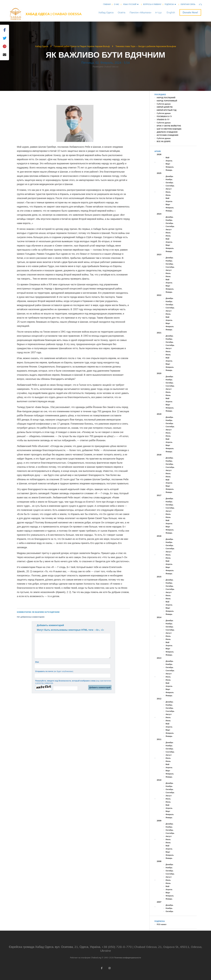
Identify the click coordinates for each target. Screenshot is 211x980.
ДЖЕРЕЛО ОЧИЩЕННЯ (167, 132)
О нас (117, 4)
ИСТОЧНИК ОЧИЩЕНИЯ (167, 135)
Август (169, 189)
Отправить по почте (54, 671)
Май (167, 158)
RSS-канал (162, 924)
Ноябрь (169, 179)
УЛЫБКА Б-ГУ (163, 120)
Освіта (122, 12)
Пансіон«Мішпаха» (141, 12)
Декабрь (169, 176)
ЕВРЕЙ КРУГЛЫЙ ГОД (167, 110)
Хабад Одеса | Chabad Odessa (54, 14)
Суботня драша (164, 104)
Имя (37, 662)
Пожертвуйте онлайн (190, 12)
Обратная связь (188, 4)
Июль (168, 192)
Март (168, 164)
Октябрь (169, 183)
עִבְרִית (158, 12)
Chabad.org (96, 958)
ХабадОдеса (106, 12)
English (171, 12)
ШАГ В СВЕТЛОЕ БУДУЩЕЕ (169, 129)
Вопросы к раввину (152, 4)
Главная (107, 4)
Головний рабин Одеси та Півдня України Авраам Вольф (82, 46)
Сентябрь (170, 186)
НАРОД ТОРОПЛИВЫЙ (167, 101)
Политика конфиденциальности (128, 958)
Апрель (169, 161)
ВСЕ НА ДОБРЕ (164, 141)
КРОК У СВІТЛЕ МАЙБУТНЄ (169, 126)
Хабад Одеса (42, 46)
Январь (169, 170)
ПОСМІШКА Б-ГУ (164, 116)
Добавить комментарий (50, 625)
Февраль (170, 167)
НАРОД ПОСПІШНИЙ (166, 98)
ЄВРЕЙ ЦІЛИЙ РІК (165, 107)
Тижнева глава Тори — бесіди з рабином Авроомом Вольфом (146, 46)
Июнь (168, 195)
